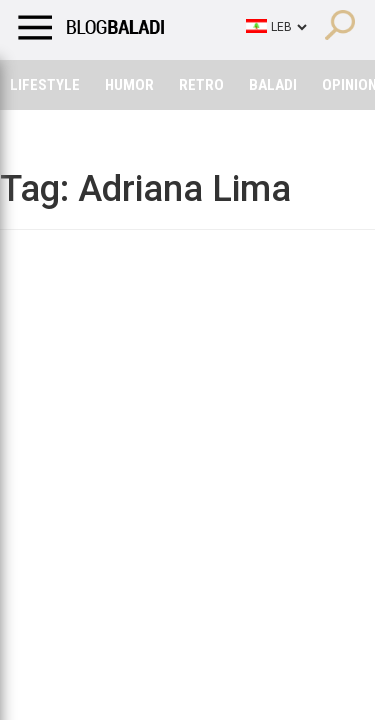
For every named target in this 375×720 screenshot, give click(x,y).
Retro (201, 85)
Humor (129, 85)
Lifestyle (45, 85)
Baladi (273, 85)
